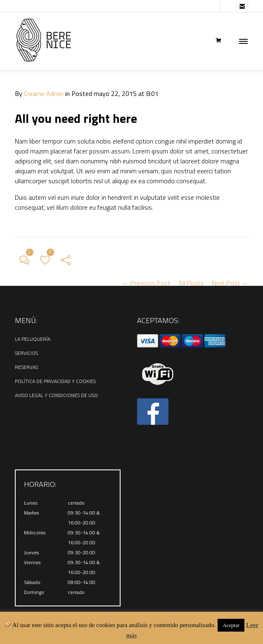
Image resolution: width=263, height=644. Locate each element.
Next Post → (230, 283)
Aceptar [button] (231, 625)
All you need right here (76, 118)
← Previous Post (146, 283)
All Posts (191, 283)
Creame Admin (44, 93)
